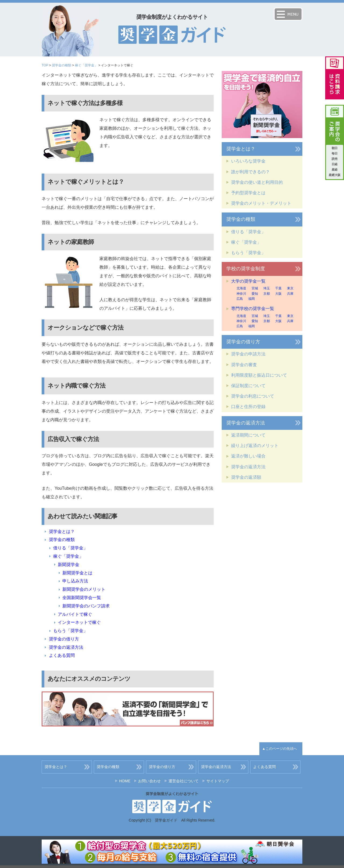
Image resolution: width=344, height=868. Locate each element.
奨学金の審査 (244, 365)
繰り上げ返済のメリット (255, 446)
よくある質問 (62, 655)
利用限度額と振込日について (259, 375)
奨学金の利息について (253, 396)
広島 (240, 299)
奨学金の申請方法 (248, 354)
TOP (45, 65)
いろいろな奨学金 (248, 161)
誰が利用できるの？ (250, 172)
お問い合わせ (149, 781)
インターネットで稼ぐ (79, 622)
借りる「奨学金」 (70, 548)
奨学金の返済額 (246, 477)
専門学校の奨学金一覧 (253, 309)
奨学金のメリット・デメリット (261, 203)
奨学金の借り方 (64, 639)
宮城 (255, 288)
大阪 (278, 294)
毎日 (335, 153)
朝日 (335, 148)
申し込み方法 (75, 581)
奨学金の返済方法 (66, 647)
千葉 (278, 288)
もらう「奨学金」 (70, 631)
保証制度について (248, 386)
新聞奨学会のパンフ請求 (86, 606)
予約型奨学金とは (248, 193)
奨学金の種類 (62, 65)
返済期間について (248, 435)
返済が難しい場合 (248, 456)
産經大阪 (335, 175)
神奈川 (241, 294)
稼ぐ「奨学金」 (86, 65)
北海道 (241, 288)
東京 (290, 288)
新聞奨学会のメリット (84, 589)
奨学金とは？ (62, 532)
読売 (335, 159)
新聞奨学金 (69, 565)
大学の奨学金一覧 (248, 281)
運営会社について (184, 781)
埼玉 (267, 288)
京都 (267, 294)
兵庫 (290, 294)
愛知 (255, 294)
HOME (125, 781)
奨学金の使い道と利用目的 (257, 182)
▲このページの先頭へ (279, 749)
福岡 (252, 299)
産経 (335, 170)
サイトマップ (218, 781)
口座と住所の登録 (248, 407)
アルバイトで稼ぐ (75, 614)
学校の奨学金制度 (246, 269)
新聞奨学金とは (77, 573)
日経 (335, 164)
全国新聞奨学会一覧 (82, 598)
